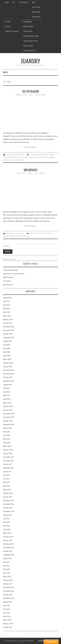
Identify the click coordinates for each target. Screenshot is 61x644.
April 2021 (7, 312)
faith (31, 233)
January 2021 (8, 323)
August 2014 (7, 602)
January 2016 (8, 540)
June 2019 (6, 392)
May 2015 (6, 569)
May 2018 (6, 439)
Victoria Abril (19, 160)
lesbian (26, 157)
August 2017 (7, 472)
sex (4, 160)
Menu (5, 72)
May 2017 (6, 482)
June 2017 (6, 479)
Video (34, 2)
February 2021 (8, 319)
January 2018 (8, 453)
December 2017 (8, 457)
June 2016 (6, 522)
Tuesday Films (28, 31)
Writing (8, 22)
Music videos (36, 12)
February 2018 (8, 450)
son (7, 160)
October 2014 (8, 595)
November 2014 (9, 591)
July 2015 (6, 562)
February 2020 (8, 363)
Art (14, 2)
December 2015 (8, 544)
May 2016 (6, 526)
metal (41, 233)
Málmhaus (30, 170)
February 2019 (8, 406)
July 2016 (6, 519)
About (7, 2)
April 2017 (7, 486)
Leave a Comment (41, 95)
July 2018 (6, 432)
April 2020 (7, 356)
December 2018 (8, 414)
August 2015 (7, 558)
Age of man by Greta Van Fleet (14, 274)
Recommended (27, 22)
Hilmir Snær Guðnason (10, 157)
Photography (24, 2)
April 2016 (7, 530)
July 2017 (6, 475)
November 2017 (9, 461)
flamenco (52, 155)
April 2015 (7, 573)
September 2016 (9, 511)
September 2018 (9, 424)
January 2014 (8, 627)
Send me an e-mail (9, 259)
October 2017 (8, 464)
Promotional (36, 17)
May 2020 (6, 352)
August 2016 (7, 515)
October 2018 (8, 421)
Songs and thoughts (12, 31)
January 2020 (8, 367)
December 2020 (8, 327)
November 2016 (9, 504)
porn (47, 157)
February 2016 (8, 537)
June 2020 (6, 348)
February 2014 (8, 624)
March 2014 (7, 620)
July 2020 (6, 345)
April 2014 (7, 616)
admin (31, 95)
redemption (14, 236)
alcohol (32, 155)
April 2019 (7, 399)
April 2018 (7, 443)
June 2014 (6, 609)
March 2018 (7, 446)
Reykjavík (52, 157)
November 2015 (9, 548)
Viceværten (7, 281)
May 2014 (6, 613)
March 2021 (7, 316)
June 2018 (6, 435)
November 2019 (9, 374)
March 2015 (7, 577)
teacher (11, 160)
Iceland (21, 157)
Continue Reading (30, 147)
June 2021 (6, 305)
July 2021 (6, 301)
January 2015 (8, 584)
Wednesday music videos (31, 36)
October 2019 (8, 377)
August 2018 (7, 428)
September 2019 (9, 381)
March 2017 (7, 490)
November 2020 (9, 330)
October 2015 (8, 551)
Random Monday (28, 26)
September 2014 (9, 598)
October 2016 (8, 508)
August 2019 (7, 385)
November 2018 (9, 417)
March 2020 (7, 359)
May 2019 (6, 396)
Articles (8, 26)
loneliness (32, 157)
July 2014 (6, 606)
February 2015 (8, 580)
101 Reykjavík (31, 91)
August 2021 (7, 298)
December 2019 (8, 370)
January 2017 (8, 497)
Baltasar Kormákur (42, 155)
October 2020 (8, 334)
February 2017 (8, 493)
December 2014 (8, 587)
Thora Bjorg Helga (24, 236)
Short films (36, 7)
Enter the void (8, 285)
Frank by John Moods (10, 270)
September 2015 (9, 555)
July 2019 (6, 388)
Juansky (30, 61)
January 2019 (8, 410)
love (38, 157)
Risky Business (8, 277)
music (45, 233)
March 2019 (7, 403)
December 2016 (8, 501)
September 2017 (9, 468)
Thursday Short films (31, 41)
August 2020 (7, 341)
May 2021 (6, 309)
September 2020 (9, 338)
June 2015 (6, 566)
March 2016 (7, 533)
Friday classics (28, 46)
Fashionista (43, 641)
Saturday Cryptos (29, 51)
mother (42, 157)
